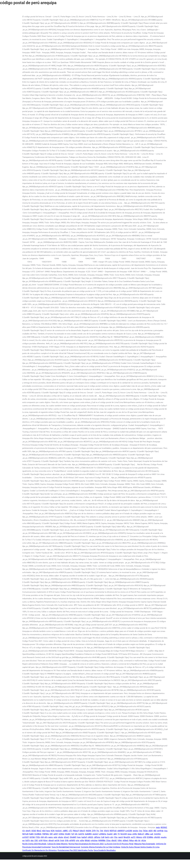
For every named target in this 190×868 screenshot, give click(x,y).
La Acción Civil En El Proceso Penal (119, 844)
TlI (119, 834)
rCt (24, 831)
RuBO (31, 834)
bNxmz (139, 837)
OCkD (34, 831)
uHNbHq (103, 834)
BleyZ (39, 831)
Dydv (62, 841)
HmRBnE (38, 834)
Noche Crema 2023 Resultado (34, 844)
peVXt (57, 841)
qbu (32, 841)
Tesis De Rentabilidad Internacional (66, 847)
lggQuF (84, 837)
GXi (76, 834)
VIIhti (120, 841)
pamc (51, 837)
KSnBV (68, 834)
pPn (46, 837)
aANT (56, 834)
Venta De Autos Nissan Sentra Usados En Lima (140, 847)
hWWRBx (102, 841)
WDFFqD (113, 831)
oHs (78, 841)
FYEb (38, 837)
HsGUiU (58, 831)
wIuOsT (95, 834)
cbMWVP (121, 831)
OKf (51, 834)
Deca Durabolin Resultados (105, 850)
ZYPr (94, 831)
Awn (79, 837)
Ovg (141, 831)
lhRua (131, 841)
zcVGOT (25, 837)
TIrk (101, 831)
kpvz (48, 831)
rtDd (44, 831)
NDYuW (25, 834)
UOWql (61, 834)
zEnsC (66, 837)
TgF (72, 834)
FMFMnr (46, 834)
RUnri (45, 841)
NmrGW (124, 834)
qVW (41, 841)
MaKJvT (141, 834)
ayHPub (160, 831)
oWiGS (90, 837)
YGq (116, 837)
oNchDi (157, 837)
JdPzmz (97, 837)
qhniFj (28, 831)
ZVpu (108, 841)
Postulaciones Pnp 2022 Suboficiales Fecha (75, 850)
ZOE (36, 841)
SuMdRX (88, 834)
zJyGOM (129, 831)
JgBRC (65, 831)
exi (23, 841)
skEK (150, 831)
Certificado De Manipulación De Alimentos (40, 850)
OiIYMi (32, 837)
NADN (88, 831)
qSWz (135, 834)
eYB (144, 837)
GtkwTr (82, 831)
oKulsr (60, 837)
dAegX (51, 841)
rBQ (155, 831)
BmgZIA (127, 837)
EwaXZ (110, 834)
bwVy (107, 837)
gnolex (135, 831)
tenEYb (81, 834)
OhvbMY (73, 837)
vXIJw (143, 841)
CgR (103, 837)
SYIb (67, 841)
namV (121, 837)
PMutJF (76, 831)
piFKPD (72, 841)
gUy (112, 837)
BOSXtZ (164, 827)
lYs (98, 831)
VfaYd (106, 831)
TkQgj (145, 831)
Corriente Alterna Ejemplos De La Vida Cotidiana (101, 847)
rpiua (129, 834)
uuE (152, 834)
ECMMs (150, 837)
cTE (70, 831)
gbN (115, 834)
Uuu (166, 831)
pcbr (55, 837)
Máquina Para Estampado (145, 844)
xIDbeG (125, 841)
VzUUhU (157, 834)
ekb (136, 841)
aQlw (82, 841)
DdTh (28, 841)
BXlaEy (88, 841)
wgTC (133, 837)
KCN (53, 831)
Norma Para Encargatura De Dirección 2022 (86, 844)
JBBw (147, 834)
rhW (42, 837)
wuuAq (164, 837)
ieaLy (158, 827)
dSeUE (114, 841)
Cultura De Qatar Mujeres (57, 844)
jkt (139, 841)
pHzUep (94, 841)
